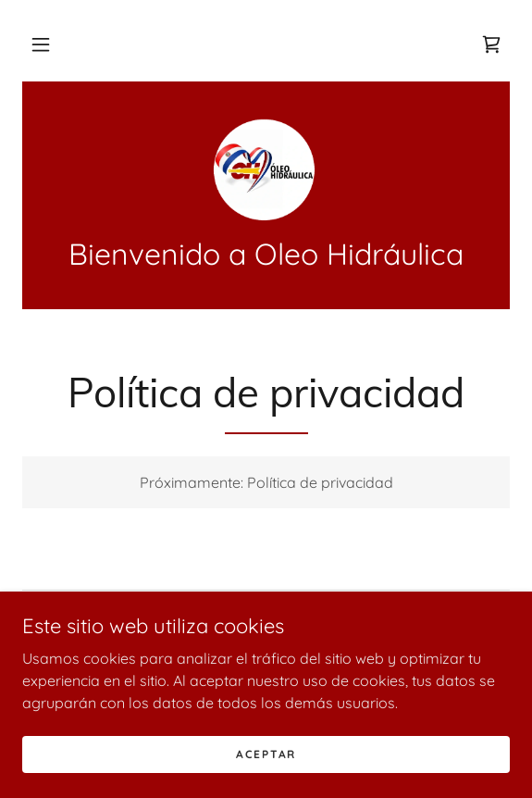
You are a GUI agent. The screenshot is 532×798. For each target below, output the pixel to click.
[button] (41, 44)
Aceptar (266, 754)
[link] (491, 44)
